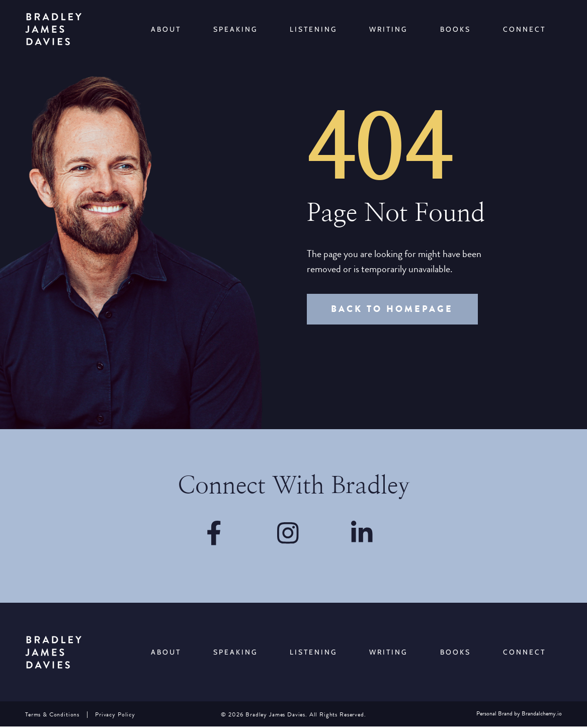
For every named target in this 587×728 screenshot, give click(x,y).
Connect (524, 29)
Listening (313, 29)
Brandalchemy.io (542, 715)
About (166, 29)
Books (455, 29)
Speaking (235, 29)
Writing (388, 29)
